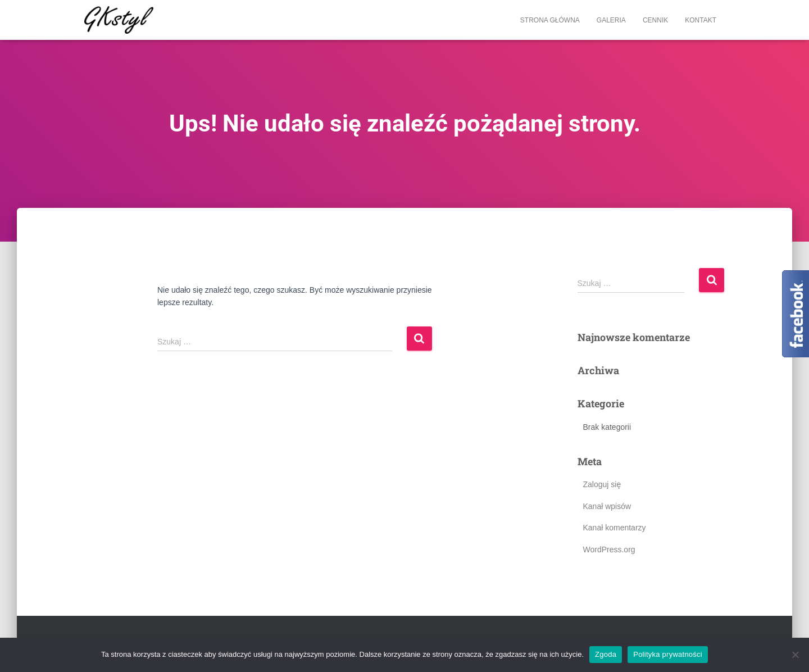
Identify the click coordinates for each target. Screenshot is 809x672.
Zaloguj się (602, 484)
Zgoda (606, 654)
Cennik (655, 20)
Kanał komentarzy (615, 528)
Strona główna (550, 20)
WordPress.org (609, 550)
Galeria (611, 20)
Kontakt (701, 20)
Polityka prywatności (668, 654)
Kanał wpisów (607, 506)
